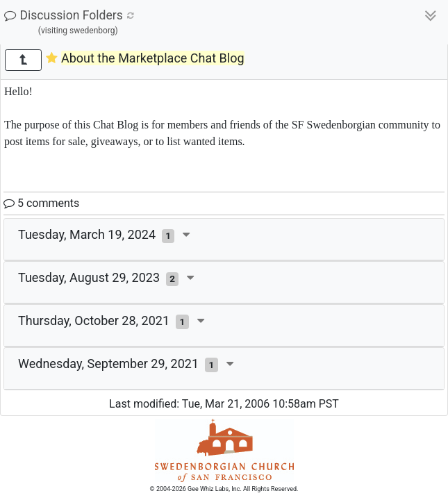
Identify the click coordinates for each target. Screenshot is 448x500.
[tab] (224, 240)
